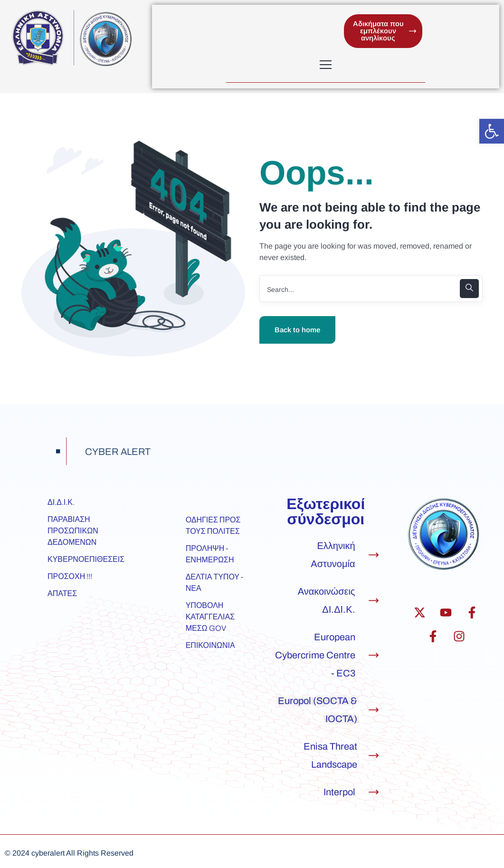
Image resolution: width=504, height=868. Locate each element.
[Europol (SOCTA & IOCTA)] (374, 710)
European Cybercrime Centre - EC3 (315, 656)
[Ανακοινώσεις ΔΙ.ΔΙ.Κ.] (374, 601)
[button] (492, 131)
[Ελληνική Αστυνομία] (374, 555)
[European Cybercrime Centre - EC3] (374, 655)
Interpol (339, 792)
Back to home (297, 330)
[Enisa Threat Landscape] (374, 756)
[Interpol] (374, 792)
